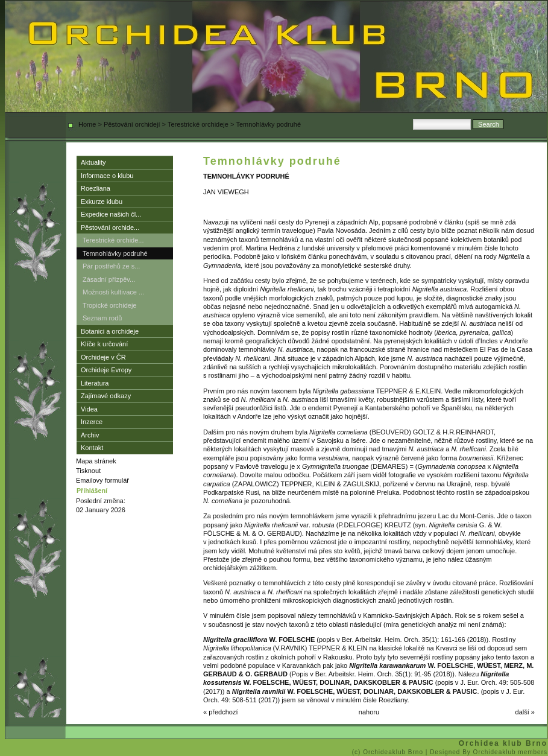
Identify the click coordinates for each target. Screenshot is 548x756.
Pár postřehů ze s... (111, 266)
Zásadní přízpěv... (109, 279)
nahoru (369, 712)
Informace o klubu (107, 176)
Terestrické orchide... (113, 240)
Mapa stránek (96, 461)
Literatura (95, 383)
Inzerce (92, 422)
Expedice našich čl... (111, 214)
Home (87, 124)
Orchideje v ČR (103, 357)
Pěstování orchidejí (132, 124)
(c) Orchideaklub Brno (389, 752)
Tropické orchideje (109, 305)
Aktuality (93, 162)
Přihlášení (92, 491)
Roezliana (96, 188)
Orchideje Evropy (106, 370)
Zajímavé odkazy (106, 396)
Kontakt (92, 448)
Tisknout (88, 471)
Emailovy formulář (102, 480)
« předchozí (220, 712)
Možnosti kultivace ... (113, 292)
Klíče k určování (104, 344)
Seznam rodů (102, 318)
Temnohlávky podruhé (115, 253)
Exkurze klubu (102, 202)
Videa (89, 409)
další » (525, 712)
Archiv (90, 435)
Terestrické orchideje (198, 124)
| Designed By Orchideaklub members (487, 752)
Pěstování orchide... (110, 227)
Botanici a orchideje (110, 331)
